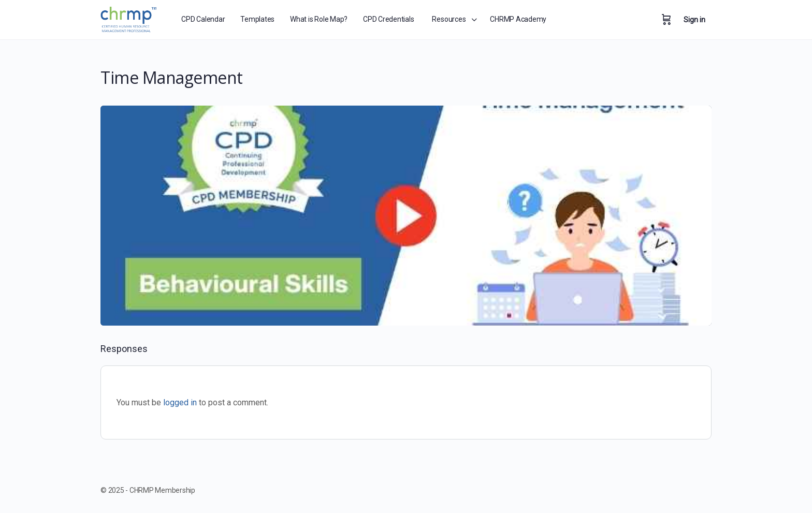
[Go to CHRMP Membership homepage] (129, 18)
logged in (180, 402)
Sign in (694, 20)
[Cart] (666, 20)
